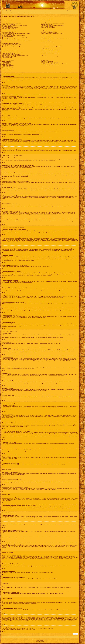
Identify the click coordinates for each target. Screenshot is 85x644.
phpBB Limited (32, 602)
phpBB (64, 190)
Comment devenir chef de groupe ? (47, 24)
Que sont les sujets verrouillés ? (8, 69)
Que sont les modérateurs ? (46, 21)
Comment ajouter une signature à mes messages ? (11, 47)
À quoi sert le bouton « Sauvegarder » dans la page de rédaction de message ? (16, 55)
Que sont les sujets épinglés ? (7, 68)
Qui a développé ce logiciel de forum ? (47, 62)
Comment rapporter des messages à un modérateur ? (11, 54)
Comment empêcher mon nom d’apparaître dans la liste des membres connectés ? (16, 33)
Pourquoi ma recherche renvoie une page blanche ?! (50, 44)
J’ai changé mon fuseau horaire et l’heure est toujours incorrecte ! (13, 36)
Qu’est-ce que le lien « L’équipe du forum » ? (48, 28)
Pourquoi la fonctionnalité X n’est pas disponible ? (49, 63)
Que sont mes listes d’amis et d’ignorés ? (48, 37)
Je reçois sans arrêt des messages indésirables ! (49, 32)
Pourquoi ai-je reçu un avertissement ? (9, 53)
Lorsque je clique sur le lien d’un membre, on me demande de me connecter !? (17, 41)
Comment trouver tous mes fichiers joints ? (48, 58)
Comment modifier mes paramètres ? (9, 32)
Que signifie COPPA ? (6, 21)
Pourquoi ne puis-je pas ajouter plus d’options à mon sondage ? (13, 49)
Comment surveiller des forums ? (46, 52)
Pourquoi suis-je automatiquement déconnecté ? (10, 28)
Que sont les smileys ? (6, 63)
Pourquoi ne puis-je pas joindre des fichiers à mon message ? (13, 52)
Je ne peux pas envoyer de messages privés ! (49, 31)
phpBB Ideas (58, 610)
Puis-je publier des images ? (7, 64)
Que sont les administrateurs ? (46, 20)
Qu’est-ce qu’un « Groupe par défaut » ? (48, 26)
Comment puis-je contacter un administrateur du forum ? (50, 65)
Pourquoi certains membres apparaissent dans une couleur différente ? (53, 25)
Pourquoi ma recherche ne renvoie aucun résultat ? (50, 43)
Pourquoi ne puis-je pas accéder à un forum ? (10, 51)
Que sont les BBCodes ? (6, 61)
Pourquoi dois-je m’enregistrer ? (8, 20)
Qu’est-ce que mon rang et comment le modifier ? (11, 40)
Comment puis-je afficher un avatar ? (9, 39)
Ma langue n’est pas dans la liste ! (8, 37)
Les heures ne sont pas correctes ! (8, 34)
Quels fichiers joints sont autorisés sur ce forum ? (49, 57)
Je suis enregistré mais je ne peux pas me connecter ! (11, 23)
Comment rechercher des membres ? (47, 45)
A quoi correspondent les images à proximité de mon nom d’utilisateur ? (14, 38)
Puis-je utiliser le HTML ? (7, 62)
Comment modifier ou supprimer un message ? (10, 46)
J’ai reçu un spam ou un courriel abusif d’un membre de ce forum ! (52, 33)
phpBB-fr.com (42, 640)
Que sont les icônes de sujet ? (7, 70)
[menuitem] (4, 11)
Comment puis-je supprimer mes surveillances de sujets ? (51, 53)
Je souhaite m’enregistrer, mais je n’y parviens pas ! (11, 22)
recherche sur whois (72, 617)
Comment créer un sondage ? (7, 48)
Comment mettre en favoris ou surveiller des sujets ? (50, 51)
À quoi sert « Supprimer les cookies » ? (9, 29)
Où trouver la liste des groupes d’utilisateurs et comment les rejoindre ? (53, 23)
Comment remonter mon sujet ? (8, 58)
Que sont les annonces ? (7, 67)
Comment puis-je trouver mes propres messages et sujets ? (51, 46)
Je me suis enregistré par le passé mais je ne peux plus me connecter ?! (15, 25)
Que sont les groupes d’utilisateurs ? (47, 22)
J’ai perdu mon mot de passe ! (7, 26)
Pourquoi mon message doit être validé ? (9, 56)
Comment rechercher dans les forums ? (48, 42)
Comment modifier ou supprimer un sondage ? (10, 50)
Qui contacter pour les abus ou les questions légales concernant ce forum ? (54, 64)
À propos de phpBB (28, 603)
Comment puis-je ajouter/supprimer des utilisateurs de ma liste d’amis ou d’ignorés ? (55, 38)
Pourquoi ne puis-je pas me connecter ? (9, 24)
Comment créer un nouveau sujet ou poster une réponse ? (12, 45)
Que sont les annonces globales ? (8, 66)
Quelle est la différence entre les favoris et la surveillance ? (51, 50)
